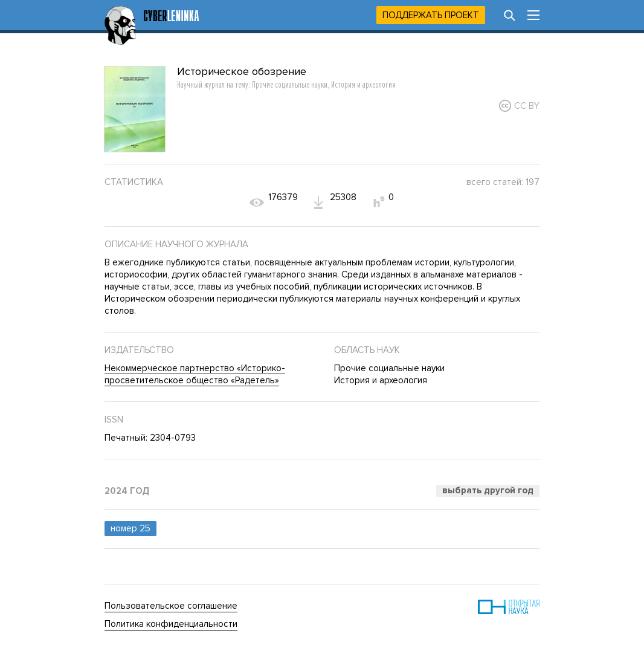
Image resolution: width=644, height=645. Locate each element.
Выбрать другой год (488, 490)
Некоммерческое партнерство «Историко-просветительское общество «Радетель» (195, 374)
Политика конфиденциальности (171, 624)
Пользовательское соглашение (171, 606)
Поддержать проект (431, 15)
